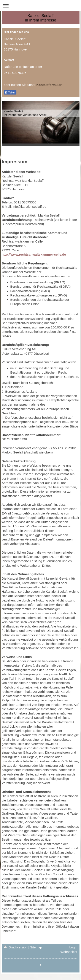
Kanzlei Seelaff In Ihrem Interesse (40, 18)
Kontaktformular (49, 85)
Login (73, 947)
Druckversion (16, 947)
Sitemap (36, 947)
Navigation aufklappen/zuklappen (40, 6)
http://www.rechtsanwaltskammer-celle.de (34, 254)
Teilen (10, 93)
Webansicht (69, 952)
